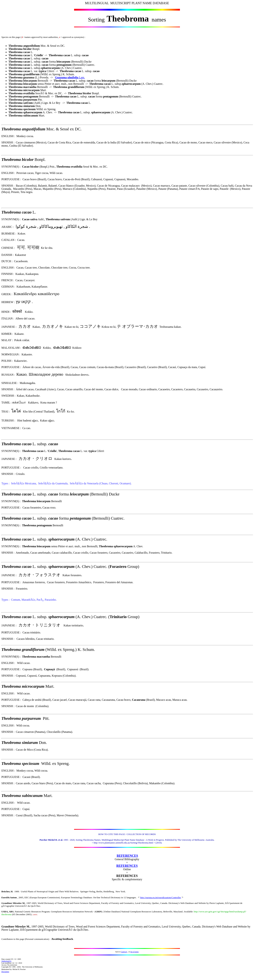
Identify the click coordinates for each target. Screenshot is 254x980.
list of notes (134, 952)
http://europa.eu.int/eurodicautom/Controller (161, 897)
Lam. (70, 77)
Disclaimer (5, 972)
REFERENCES (127, 856)
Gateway (124, 952)
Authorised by (6, 961)
